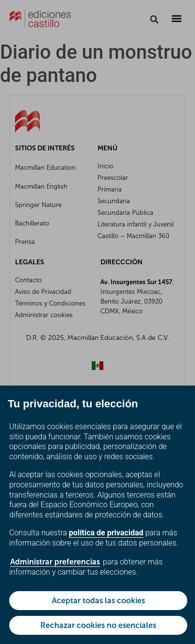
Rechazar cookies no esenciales (98, 625)
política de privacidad (106, 533)
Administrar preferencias (55, 562)
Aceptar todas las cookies (98, 601)
